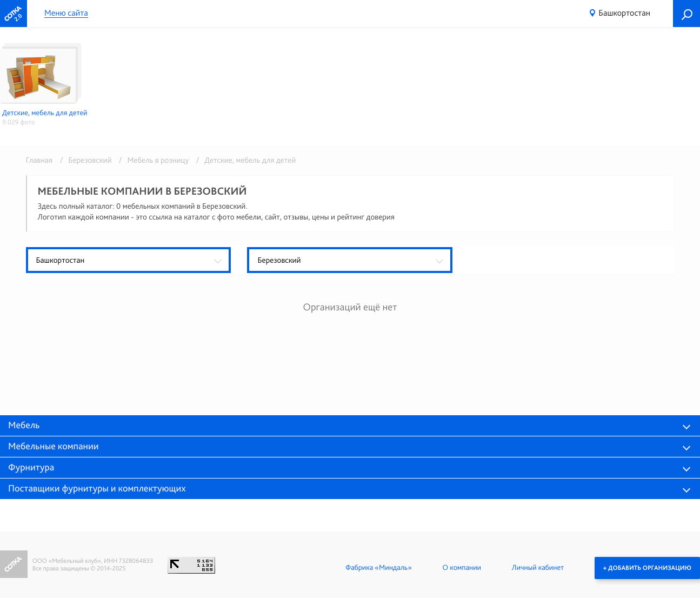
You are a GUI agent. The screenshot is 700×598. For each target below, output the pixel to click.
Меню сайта (66, 13)
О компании (462, 568)
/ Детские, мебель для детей (243, 160)
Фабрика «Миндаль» (379, 568)
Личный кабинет (538, 568)
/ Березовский (84, 160)
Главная (39, 160)
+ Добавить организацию (647, 568)
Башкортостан (624, 13)
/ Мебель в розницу (152, 160)
